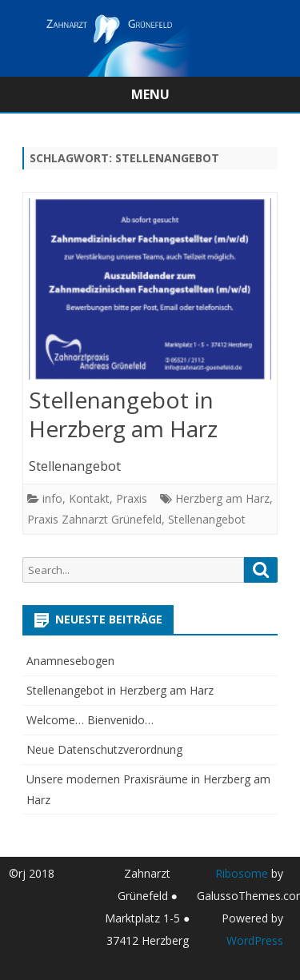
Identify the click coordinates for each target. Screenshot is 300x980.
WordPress (255, 940)
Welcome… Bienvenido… (90, 720)
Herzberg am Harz (222, 498)
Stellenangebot (207, 519)
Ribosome (242, 873)
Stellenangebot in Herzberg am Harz (123, 414)
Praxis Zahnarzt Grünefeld (94, 519)
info (52, 498)
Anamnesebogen (70, 661)
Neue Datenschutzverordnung (104, 749)
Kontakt (89, 498)
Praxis (132, 498)
